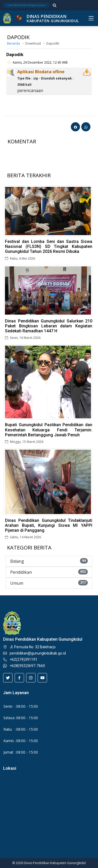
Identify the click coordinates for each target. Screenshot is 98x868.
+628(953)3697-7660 (27, 666)
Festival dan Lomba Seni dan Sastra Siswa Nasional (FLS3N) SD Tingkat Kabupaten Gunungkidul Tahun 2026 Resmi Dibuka (49, 246)
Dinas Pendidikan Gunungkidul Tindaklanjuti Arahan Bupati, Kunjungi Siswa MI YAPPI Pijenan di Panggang (49, 525)
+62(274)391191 (24, 659)
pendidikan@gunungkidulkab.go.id (38, 653)
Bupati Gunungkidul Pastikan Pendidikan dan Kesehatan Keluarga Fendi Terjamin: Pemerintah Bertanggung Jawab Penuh (49, 430)
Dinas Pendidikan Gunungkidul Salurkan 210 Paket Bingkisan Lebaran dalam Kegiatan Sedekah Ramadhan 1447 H (49, 326)
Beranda (13, 43)
